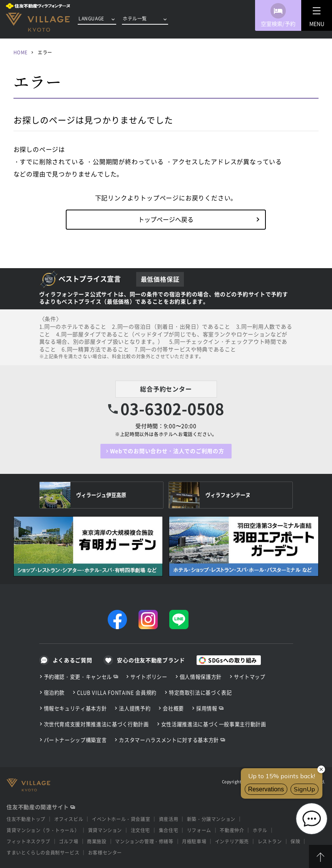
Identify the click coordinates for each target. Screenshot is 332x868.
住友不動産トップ (26, 819)
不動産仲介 (232, 830)
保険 (295, 841)
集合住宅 (169, 830)
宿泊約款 (54, 693)
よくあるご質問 (73, 660)
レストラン (270, 841)
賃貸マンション (105, 830)
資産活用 (169, 819)
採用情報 (207, 708)
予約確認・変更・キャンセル (78, 677)
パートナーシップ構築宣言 (75, 740)
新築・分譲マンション (211, 819)
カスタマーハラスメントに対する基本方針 (169, 740)
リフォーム (199, 830)
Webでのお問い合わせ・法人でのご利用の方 (167, 451)
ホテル (260, 830)
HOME (21, 52)
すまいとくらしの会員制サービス (43, 853)
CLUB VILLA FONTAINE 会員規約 (117, 693)
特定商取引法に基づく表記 (200, 693)
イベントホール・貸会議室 (121, 819)
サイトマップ (250, 677)
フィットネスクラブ (28, 841)
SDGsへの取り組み (233, 660)
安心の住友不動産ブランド (151, 660)
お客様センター (105, 853)
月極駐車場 (194, 841)
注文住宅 (140, 830)
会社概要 (173, 708)
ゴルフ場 (68, 841)
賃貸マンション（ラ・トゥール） (43, 830)
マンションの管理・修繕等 (144, 841)
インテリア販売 (232, 841)
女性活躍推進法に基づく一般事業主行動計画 (214, 724)
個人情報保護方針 (201, 677)
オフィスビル (69, 819)
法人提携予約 (135, 708)
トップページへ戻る (166, 219)
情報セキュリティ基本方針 (75, 708)
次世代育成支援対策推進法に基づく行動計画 (96, 724)
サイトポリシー (149, 677)
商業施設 (97, 841)
